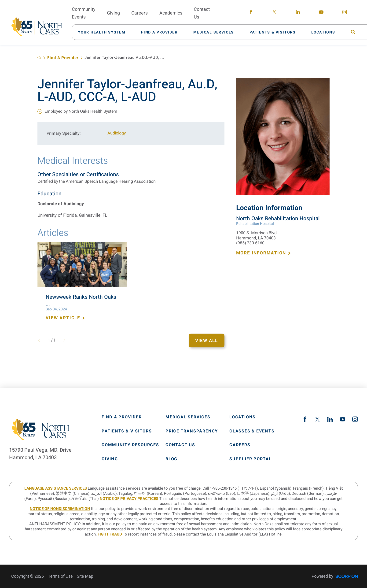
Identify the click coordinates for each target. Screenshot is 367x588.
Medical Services (188, 417)
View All (207, 341)
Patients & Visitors (127, 431)
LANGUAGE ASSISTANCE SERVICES (56, 488)
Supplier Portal (251, 459)
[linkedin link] (298, 13)
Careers (240, 445)
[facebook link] (251, 13)
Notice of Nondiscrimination (60, 509)
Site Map (85, 576)
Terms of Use (60, 576)
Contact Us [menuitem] (202, 13)
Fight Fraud (110, 534)
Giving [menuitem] (113, 13)
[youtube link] (321, 13)
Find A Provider (63, 58)
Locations (242, 417)
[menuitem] (105, 32)
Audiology (117, 133)
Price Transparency (192, 431)
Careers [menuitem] (139, 13)
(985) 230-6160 (250, 243)
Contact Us (180, 445)
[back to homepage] (39, 58)
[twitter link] (274, 13)
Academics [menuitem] (171, 13)
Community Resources (130, 445)
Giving (110, 459)
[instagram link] (345, 13)
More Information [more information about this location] (264, 253)
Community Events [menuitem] (84, 13)
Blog (171, 459)
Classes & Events (252, 431)
